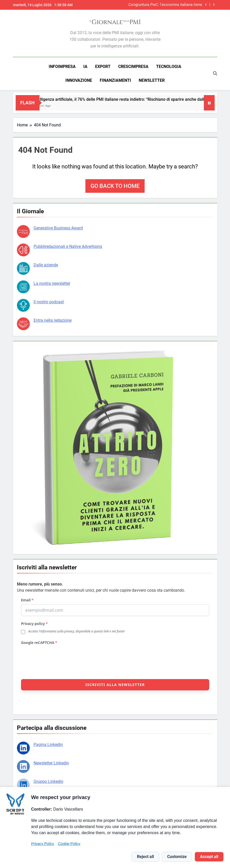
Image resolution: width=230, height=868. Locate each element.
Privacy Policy (43, 844)
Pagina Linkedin (48, 745)
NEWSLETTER (152, 80)
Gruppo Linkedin (48, 781)
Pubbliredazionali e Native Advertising (68, 246)
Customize (177, 857)
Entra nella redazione (53, 320)
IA (85, 67)
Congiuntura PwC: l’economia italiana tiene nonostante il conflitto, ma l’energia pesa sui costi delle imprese (164, 5)
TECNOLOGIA (169, 67)
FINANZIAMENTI (115, 80)
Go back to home (115, 186)
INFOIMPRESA (62, 67)
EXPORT (103, 67)
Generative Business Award (58, 228)
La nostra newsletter (52, 283)
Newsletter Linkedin (51, 763)
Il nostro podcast (49, 302)
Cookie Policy (69, 844)
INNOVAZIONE (79, 80)
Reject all (145, 857)
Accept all (209, 857)
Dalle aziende (46, 265)
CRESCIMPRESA (133, 67)
